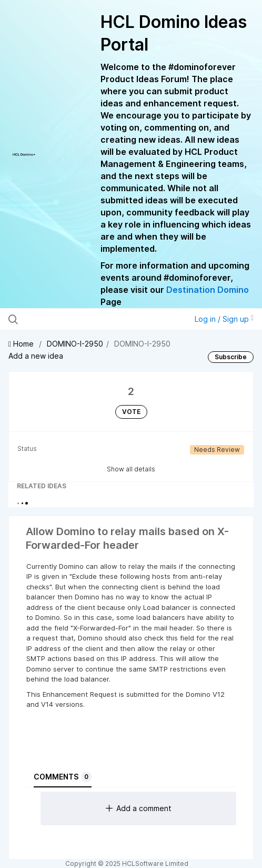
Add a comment (139, 808)
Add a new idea (36, 356)
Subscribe (231, 357)
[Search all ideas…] (79, 319)
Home (22, 344)
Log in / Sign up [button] (224, 319)
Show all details (131, 469)
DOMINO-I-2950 (75, 344)
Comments (63, 777)
